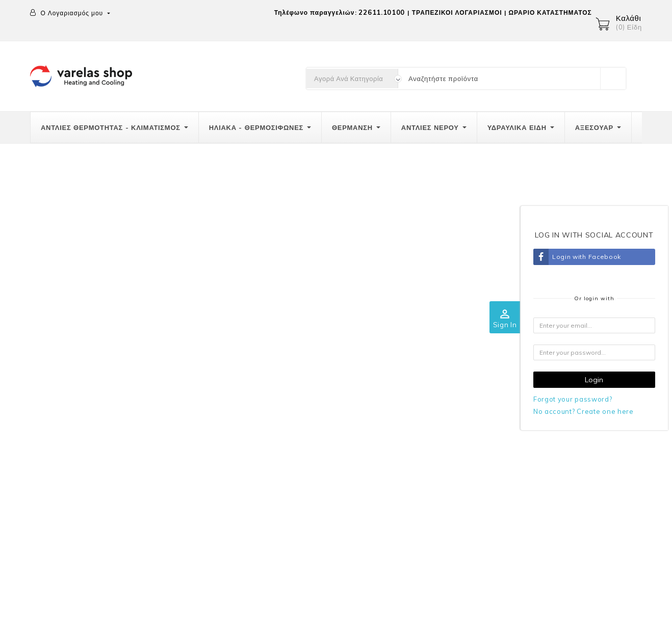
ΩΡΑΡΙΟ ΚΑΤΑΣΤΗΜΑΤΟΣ (550, 12)
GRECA (420, 449)
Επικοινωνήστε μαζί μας (447, 470)
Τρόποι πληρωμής (274, 428)
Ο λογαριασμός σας (600, 385)
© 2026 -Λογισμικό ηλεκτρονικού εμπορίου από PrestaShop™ (135, 619)
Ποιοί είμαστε (430, 407)
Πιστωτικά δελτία (597, 467)
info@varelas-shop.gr (94, 488)
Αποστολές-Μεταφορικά (283, 407)
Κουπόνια (586, 509)
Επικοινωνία (53, 385)
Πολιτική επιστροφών (279, 449)
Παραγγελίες (590, 446)
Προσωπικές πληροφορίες (73, 584)
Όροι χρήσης (429, 428)
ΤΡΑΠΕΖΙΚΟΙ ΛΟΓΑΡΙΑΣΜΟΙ (457, 12)
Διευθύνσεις (589, 488)
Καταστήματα (429, 491)
